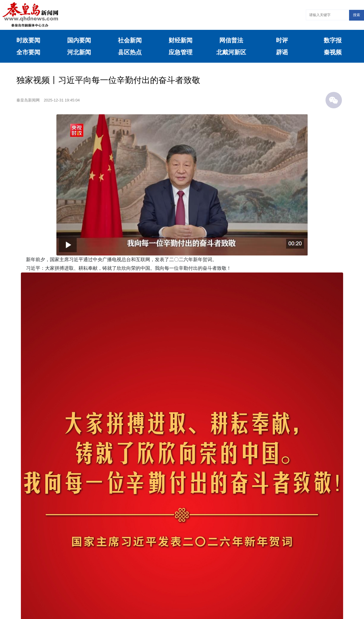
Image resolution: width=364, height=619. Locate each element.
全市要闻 (28, 52)
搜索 (357, 15)
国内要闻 (79, 40)
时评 (282, 40)
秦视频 (333, 52)
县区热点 (130, 52)
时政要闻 (28, 40)
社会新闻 (130, 40)
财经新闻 (181, 40)
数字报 (333, 40)
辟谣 (282, 52)
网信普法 (231, 40)
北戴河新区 (231, 52)
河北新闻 (79, 52)
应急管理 (181, 52)
